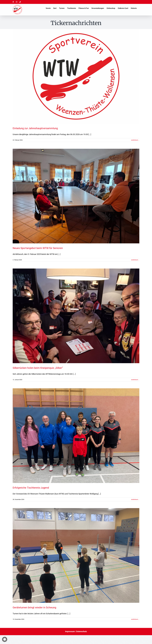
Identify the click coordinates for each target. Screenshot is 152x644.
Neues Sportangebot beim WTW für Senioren (38, 248)
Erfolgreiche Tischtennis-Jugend (31, 488)
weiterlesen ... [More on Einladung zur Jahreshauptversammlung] (135, 140)
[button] (5, 639)
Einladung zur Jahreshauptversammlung (35, 128)
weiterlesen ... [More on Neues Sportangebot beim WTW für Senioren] (135, 260)
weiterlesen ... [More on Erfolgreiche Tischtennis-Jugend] (135, 499)
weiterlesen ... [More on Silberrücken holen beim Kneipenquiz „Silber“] (135, 380)
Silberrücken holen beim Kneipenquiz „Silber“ (38, 368)
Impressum (70, 631)
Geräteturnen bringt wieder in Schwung (34, 608)
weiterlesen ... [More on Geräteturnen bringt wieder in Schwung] (135, 619)
